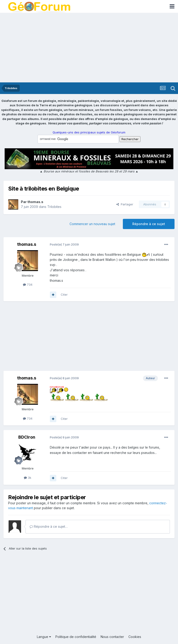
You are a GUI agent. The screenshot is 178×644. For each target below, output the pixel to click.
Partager (125, 204)
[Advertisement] (89, 48)
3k (28, 478)
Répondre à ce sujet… (49, 526)
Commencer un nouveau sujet (92, 224)
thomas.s (35, 202)
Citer (64, 294)
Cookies (135, 637)
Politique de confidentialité (76, 637)
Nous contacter (112, 637)
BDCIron (27, 437)
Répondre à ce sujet (149, 224)
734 (28, 285)
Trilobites (54, 207)
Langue (44, 637)
